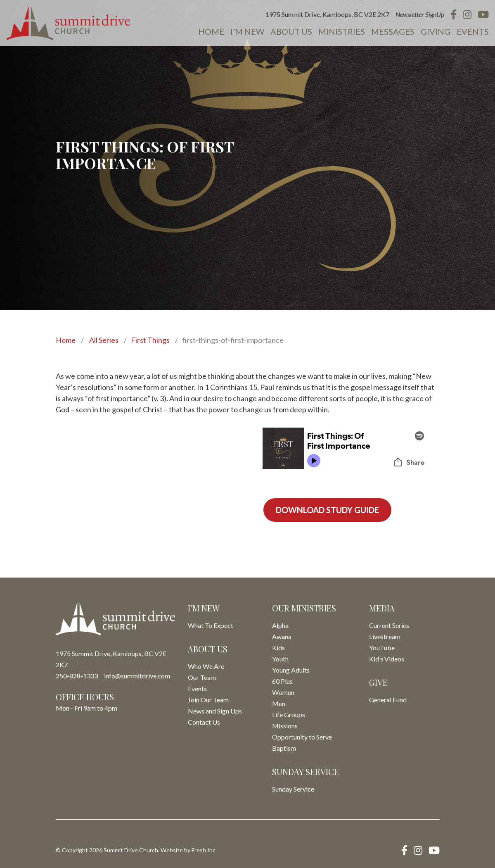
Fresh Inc (204, 850)
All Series (104, 340)
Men (279, 703)
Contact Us (204, 722)
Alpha (280, 625)
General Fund (388, 700)
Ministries (342, 31)
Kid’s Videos (387, 659)
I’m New (247, 31)
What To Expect (211, 625)
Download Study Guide (327, 510)
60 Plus (282, 681)
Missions (285, 726)
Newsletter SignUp (420, 14)
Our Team (202, 677)
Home (211, 31)
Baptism (284, 748)
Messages (393, 31)
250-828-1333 (77, 676)
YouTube (382, 648)
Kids (278, 648)
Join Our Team (208, 700)
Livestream (385, 636)
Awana (282, 636)
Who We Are (206, 666)
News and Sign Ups (215, 711)
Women (283, 692)
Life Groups (289, 715)
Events (473, 31)
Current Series (389, 625)
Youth (280, 659)
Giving (436, 31)
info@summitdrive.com (137, 676)
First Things (150, 340)
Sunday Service (293, 789)
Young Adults (291, 670)
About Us (291, 31)
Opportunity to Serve (302, 737)
